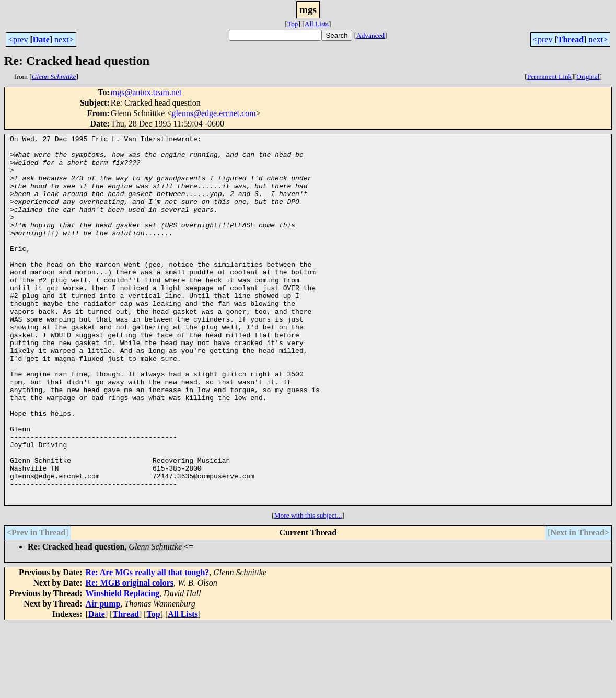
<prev (18, 39)
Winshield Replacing (123, 667)
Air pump (103, 677)
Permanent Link (550, 77)
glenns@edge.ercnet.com (213, 113)
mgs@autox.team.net (146, 92)
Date (41, 39)
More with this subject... (308, 589)
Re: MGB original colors (130, 656)
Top (293, 24)
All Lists (317, 24)
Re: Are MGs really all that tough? (148, 646)
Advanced (370, 35)
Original (588, 77)
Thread (571, 39)
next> (64, 39)
